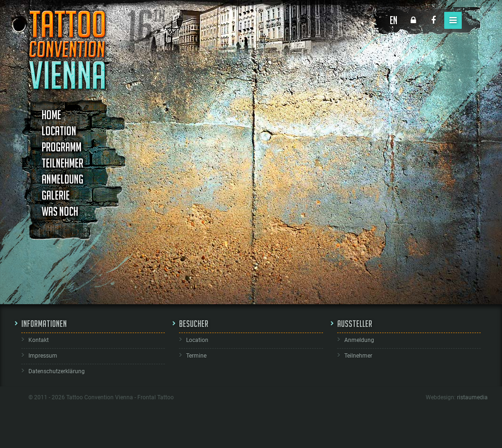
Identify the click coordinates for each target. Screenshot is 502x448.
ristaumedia (472, 397)
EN (394, 20)
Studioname (169, 107)
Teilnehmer (63, 163)
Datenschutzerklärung (57, 371)
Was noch (60, 211)
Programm (62, 147)
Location (59, 131)
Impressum (43, 356)
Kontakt (39, 340)
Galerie (56, 195)
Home (51, 115)
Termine (196, 356)
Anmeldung (63, 179)
